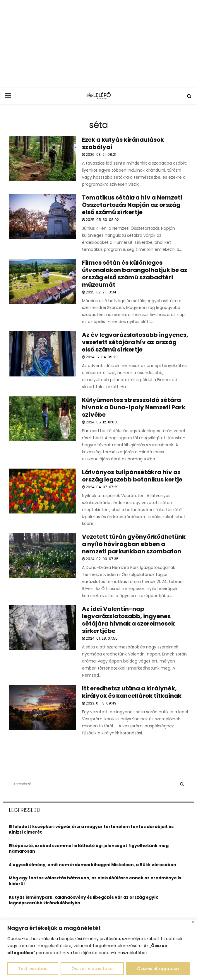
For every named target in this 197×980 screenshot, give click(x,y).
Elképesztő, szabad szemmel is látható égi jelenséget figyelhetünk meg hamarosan (89, 849)
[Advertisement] (98, 44)
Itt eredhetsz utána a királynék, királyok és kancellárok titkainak (132, 692)
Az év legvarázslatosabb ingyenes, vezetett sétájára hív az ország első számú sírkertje (135, 342)
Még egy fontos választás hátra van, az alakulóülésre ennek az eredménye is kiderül (95, 881)
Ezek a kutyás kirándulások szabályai (123, 143)
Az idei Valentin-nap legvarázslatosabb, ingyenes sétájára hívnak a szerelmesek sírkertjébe (128, 620)
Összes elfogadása (158, 969)
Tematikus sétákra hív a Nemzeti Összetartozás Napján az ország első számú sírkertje (132, 205)
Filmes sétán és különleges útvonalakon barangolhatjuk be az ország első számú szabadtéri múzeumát (135, 274)
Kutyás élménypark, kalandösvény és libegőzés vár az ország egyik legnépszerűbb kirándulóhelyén (83, 900)
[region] (98, 950)
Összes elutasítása (92, 969)
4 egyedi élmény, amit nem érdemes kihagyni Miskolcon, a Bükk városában (92, 865)
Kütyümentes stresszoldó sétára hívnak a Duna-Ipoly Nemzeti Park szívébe (134, 407)
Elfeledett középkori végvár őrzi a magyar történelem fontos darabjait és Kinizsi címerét (91, 829)
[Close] (193, 922)
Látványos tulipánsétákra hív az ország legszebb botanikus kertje (132, 476)
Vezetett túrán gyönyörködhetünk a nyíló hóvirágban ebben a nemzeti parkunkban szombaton (134, 544)
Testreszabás (33, 969)
